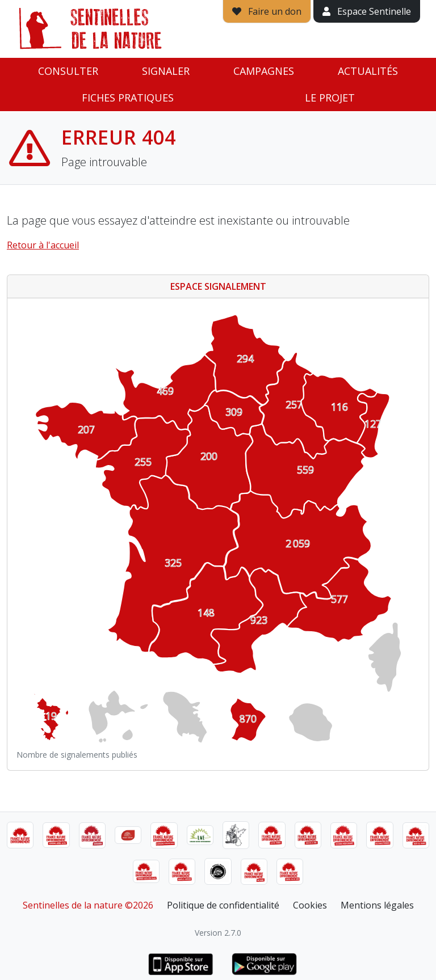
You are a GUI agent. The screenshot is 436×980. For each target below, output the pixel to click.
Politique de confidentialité (223, 905)
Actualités (368, 71)
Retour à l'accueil (43, 245)
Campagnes (264, 71)
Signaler (166, 71)
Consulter (68, 71)
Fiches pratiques (128, 98)
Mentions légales (377, 905)
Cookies (310, 905)
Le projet (330, 98)
